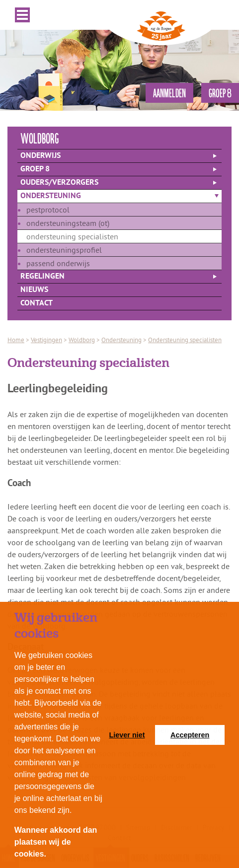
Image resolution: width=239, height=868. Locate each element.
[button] (50, 855)
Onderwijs (40, 156)
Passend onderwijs (58, 263)
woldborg (40, 138)
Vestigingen (46, 340)
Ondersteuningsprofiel (64, 250)
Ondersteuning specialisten (72, 236)
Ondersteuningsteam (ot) (68, 223)
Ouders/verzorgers (59, 183)
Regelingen (42, 277)
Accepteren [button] (190, 735)
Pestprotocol (48, 210)
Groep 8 (35, 169)
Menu (22, 15)
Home (16, 340)
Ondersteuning (51, 196)
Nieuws (34, 290)
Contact (37, 303)
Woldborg (82, 340)
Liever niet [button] (127, 735)
